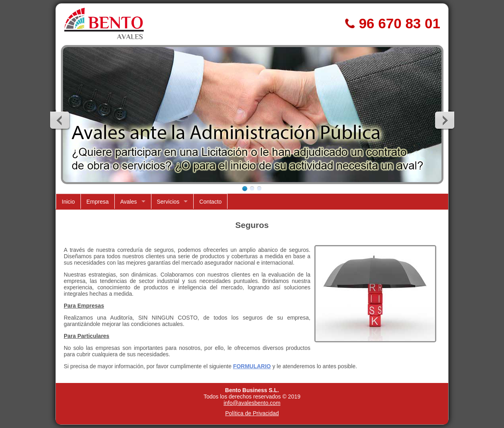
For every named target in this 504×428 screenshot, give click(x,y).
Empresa (98, 202)
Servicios (168, 202)
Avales (129, 202)
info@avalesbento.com (252, 403)
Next (444, 120)
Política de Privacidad (252, 413)
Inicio (68, 202)
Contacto (210, 202)
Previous (60, 120)
